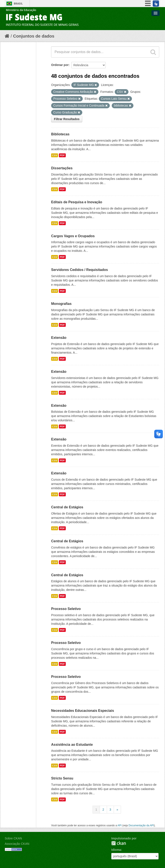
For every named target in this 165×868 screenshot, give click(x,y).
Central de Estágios (67, 507)
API (120, 825)
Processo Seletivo (66, 609)
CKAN (119, 843)
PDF (62, 155)
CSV (55, 155)
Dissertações (62, 168)
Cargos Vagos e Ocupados (73, 236)
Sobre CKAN (13, 838)
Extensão (59, 338)
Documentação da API (141, 825)
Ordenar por (60, 65)
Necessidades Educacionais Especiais (83, 711)
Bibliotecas (60, 134)
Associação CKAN (17, 844)
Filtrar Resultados (67, 119)
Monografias (61, 304)
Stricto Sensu (62, 778)
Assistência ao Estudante (72, 745)
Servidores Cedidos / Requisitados (79, 270)
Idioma (116, 850)
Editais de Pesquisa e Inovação (77, 202)
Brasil (18, 4)
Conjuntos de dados (34, 36)
